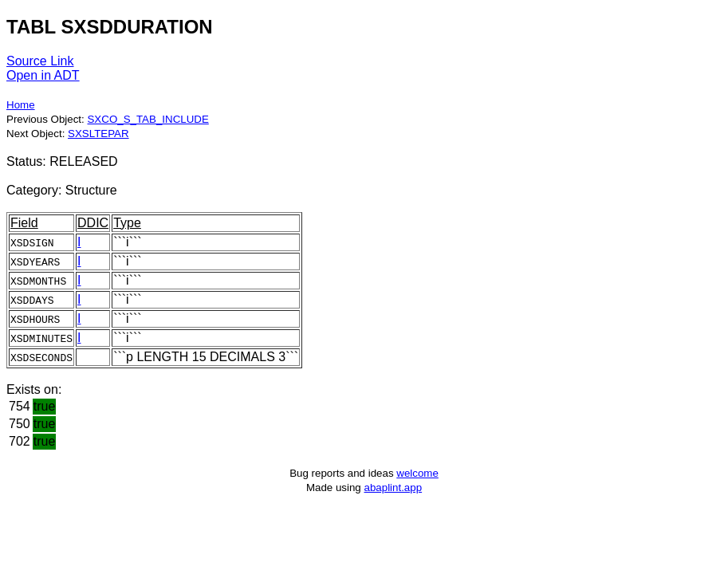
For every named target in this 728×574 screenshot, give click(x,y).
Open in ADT (43, 75)
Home (21, 105)
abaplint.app (393, 488)
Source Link (40, 61)
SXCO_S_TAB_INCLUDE (148, 119)
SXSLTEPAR (98, 134)
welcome (417, 473)
